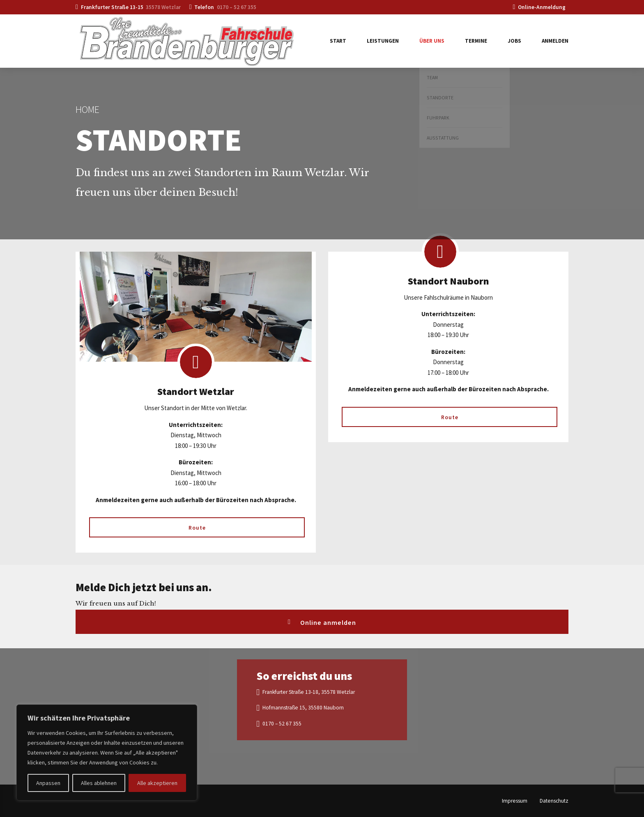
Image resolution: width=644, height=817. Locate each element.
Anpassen (48, 783)
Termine (476, 41)
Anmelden (555, 41)
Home (87, 109)
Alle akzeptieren (157, 783)
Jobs (514, 41)
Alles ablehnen (99, 783)
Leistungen (383, 41)
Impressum (515, 801)
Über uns (432, 41)
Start (338, 41)
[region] (107, 753)
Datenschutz (554, 801)
